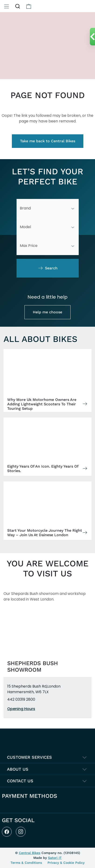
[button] (18, 6)
